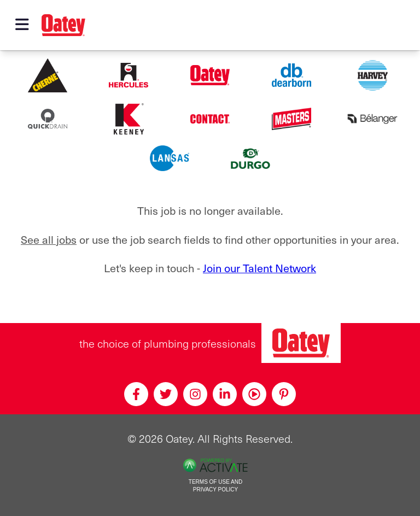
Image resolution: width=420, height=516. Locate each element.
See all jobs (49, 239)
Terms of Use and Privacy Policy (215, 486)
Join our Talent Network (259, 268)
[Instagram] (195, 394)
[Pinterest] (284, 394)
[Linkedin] (225, 394)
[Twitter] (166, 394)
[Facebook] (136, 394)
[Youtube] (254, 394)
